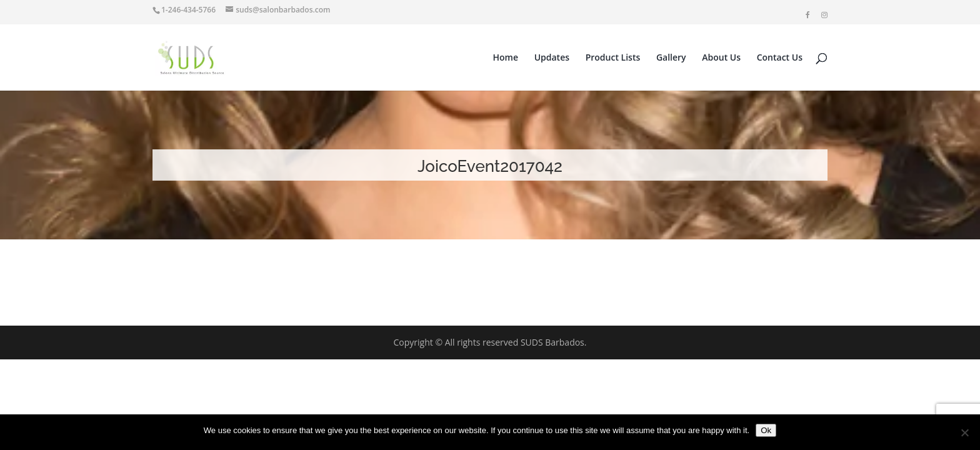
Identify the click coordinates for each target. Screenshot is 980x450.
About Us (721, 58)
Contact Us (780, 58)
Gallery (671, 58)
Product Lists (613, 58)
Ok (766, 430)
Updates (552, 58)
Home (506, 58)
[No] (964, 432)
